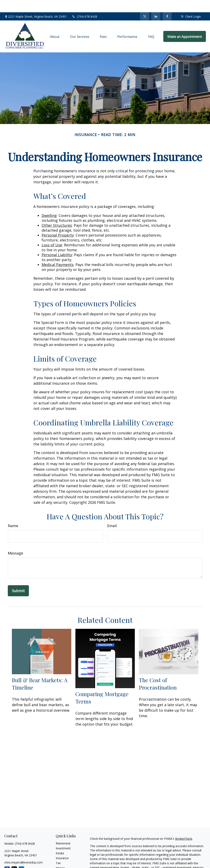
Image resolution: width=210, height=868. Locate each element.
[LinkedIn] (156, 4)
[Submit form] (18, 578)
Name (13, 513)
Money (60, 856)
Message (15, 541)
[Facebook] (167, 4)
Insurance (62, 846)
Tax (58, 851)
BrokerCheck (184, 826)
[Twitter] (145, 4)
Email (112, 513)
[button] (55, 24)
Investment (63, 836)
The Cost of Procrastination (158, 671)
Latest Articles (65, 865)
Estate (60, 841)
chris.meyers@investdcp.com (23, 850)
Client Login (191, 4)
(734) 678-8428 (85, 4)
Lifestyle (61, 861)
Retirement (63, 831)
